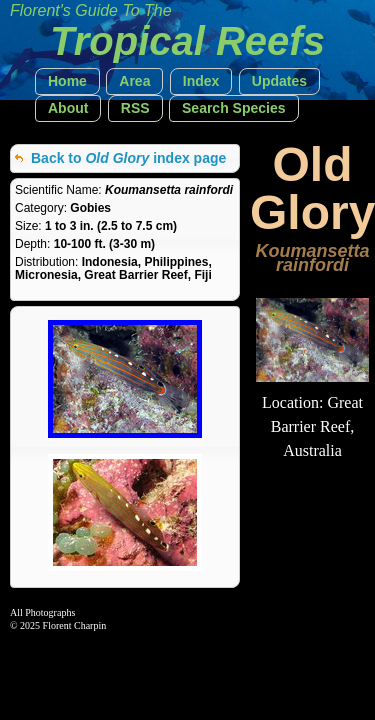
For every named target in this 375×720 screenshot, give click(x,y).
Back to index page (128, 158)
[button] (67, 81)
